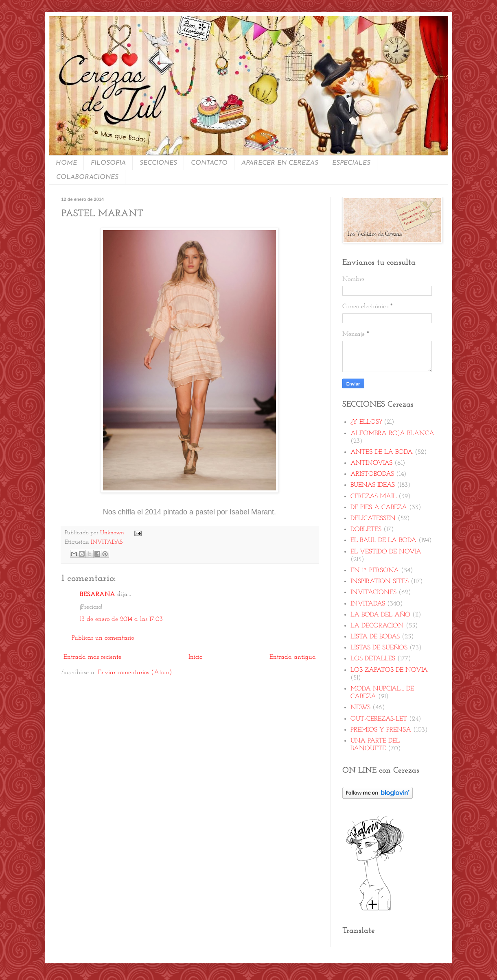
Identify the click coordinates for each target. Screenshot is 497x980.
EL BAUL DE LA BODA (383, 540)
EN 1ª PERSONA (375, 571)
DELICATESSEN (373, 518)
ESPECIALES (351, 163)
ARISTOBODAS (372, 474)
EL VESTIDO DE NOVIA (386, 552)
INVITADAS (107, 542)
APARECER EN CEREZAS (280, 163)
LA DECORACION (377, 626)
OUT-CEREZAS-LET (379, 719)
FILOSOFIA (108, 163)
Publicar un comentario (103, 638)
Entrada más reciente (92, 657)
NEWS (360, 708)
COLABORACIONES (87, 177)
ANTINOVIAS (371, 463)
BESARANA (97, 595)
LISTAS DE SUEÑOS (379, 648)
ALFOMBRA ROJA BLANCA (392, 433)
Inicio (195, 657)
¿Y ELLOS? (366, 422)
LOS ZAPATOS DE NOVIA (389, 670)
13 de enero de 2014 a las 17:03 (121, 619)
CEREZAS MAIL (373, 497)
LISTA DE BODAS (375, 637)
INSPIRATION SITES (380, 581)
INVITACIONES (373, 592)
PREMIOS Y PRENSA (381, 730)
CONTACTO (209, 163)
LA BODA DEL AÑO (380, 615)
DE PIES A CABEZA (379, 507)
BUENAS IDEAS (373, 485)
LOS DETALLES (373, 659)
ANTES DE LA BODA (382, 452)
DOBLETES (366, 529)
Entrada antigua (293, 657)
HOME (66, 163)
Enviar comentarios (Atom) (135, 673)
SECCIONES (158, 163)
